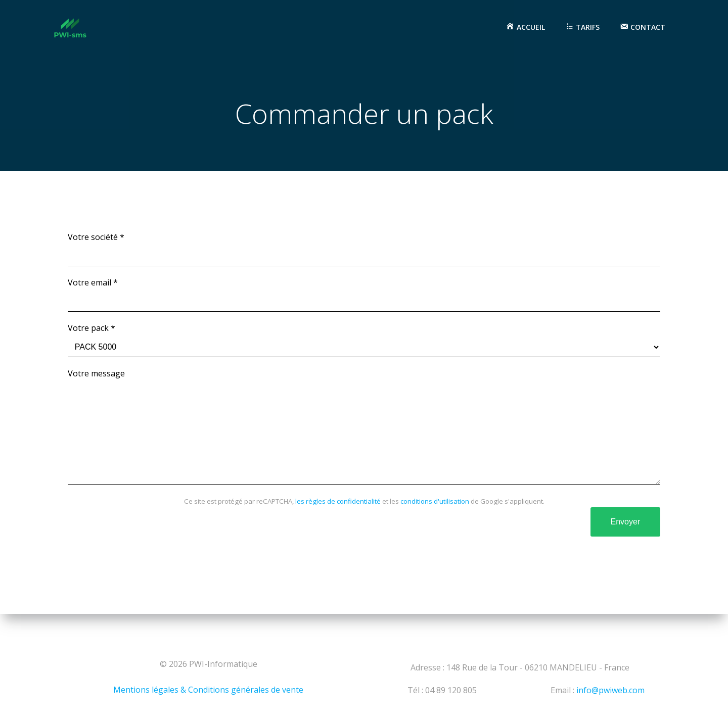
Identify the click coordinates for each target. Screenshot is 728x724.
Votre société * (364, 249)
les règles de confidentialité (338, 521)
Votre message (364, 437)
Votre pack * (364, 340)
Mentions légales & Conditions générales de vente (208, 690)
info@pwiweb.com (610, 690)
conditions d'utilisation (435, 521)
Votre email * (364, 295)
